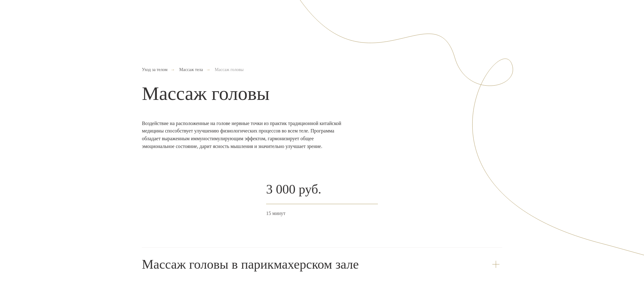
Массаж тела (191, 70)
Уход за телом (155, 70)
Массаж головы (229, 70)
